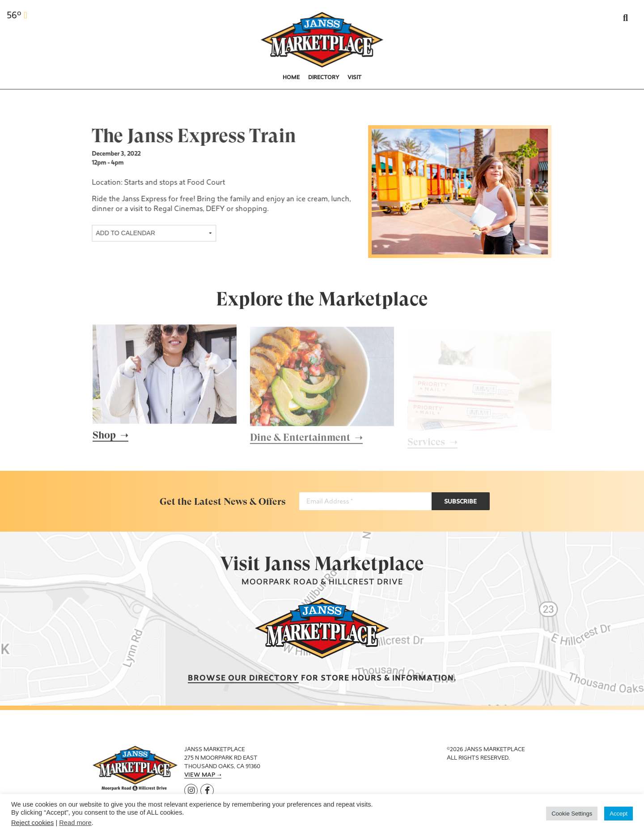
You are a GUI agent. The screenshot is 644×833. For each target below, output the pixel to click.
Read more (75, 823)
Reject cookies (32, 823)
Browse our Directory (243, 679)
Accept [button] (619, 814)
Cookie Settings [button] (572, 814)
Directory (324, 78)
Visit (354, 78)
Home (291, 78)
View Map (200, 775)
